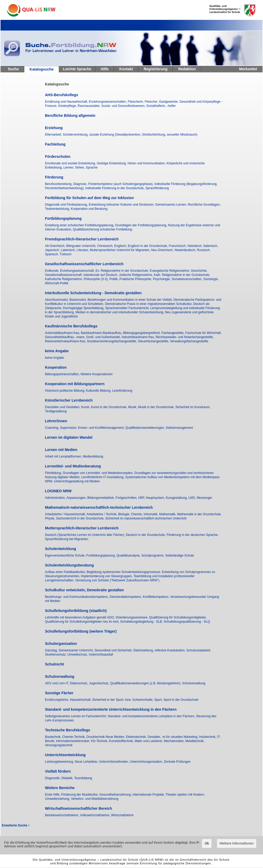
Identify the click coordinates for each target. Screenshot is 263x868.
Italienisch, (211, 246)
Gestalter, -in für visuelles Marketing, (173, 737)
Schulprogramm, (153, 555)
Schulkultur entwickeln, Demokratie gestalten (84, 590)
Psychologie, (162, 279)
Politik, (114, 279)
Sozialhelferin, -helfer (161, 106)
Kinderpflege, (68, 106)
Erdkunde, (53, 271)
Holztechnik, (208, 737)
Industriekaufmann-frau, (139, 337)
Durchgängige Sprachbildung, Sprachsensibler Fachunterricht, (107, 308)
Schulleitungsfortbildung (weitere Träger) (81, 631)
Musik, (133, 407)
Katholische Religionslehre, (64, 279)
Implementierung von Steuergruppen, (107, 576)
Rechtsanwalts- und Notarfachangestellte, (185, 337)
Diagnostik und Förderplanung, (67, 205)
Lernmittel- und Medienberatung (73, 466)
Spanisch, (52, 254)
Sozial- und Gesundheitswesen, (124, 106)
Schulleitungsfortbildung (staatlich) (76, 611)
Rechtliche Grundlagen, (204, 205)
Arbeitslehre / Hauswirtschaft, (66, 514)
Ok (207, 844)
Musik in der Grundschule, (157, 407)
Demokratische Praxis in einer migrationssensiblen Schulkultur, (149, 304)
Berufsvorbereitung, (59, 184)
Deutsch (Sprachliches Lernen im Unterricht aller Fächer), (85, 535)
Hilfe (105, 69)
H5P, (142, 498)
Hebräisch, (195, 246)
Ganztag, (52, 650)
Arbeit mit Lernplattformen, (64, 456)
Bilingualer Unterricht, (82, 246)
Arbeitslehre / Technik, (102, 514)
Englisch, (121, 246)
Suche (13, 69)
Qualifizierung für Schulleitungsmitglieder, (178, 617)
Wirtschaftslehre (122, 815)
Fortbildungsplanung (63, 218)
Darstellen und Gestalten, (63, 407)
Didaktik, (68, 778)
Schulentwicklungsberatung (69, 565)
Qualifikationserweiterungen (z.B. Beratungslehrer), (146, 683)
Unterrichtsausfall (101, 655)
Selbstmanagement (179, 428)
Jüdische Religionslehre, (136, 275)
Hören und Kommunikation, (147, 163)
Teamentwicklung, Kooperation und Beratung (76, 209)
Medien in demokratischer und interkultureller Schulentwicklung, (120, 312)
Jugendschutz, (100, 683)
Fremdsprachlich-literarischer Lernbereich (82, 239)
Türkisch (65, 254)
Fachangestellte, (173, 333)
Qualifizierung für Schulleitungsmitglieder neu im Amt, (82, 622)
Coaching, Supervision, (62, 428)
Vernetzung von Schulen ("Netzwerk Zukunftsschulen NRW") (117, 580)
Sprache (92, 167)
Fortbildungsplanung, (101, 555)
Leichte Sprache (77, 69)
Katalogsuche (42, 69)
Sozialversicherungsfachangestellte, (113, 341)
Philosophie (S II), (96, 279)
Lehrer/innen (56, 421)
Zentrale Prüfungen (177, 762)
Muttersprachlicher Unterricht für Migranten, (120, 250)
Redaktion (187, 69)
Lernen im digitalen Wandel (69, 437)
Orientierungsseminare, (132, 617)
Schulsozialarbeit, (199, 650)
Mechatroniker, (175, 741)
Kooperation (56, 367)
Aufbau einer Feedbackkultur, (66, 572)
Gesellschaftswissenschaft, (64, 275)
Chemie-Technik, (74, 737)
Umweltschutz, (78, 655)
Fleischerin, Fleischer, (143, 102)
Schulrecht (54, 664)
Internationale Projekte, (149, 795)
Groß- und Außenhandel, (104, 337)
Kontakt (126, 69)
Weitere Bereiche (60, 788)
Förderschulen (58, 157)
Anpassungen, (77, 498)
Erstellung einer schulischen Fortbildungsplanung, (80, 225)
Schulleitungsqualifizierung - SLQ (187, 622)
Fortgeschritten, (127, 498)
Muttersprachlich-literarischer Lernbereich (82, 528)
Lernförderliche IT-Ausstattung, (103, 477)
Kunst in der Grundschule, (110, 407)
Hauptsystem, (156, 498)
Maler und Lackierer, (149, 741)
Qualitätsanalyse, (129, 555)
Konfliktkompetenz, (156, 597)
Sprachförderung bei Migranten (67, 539)
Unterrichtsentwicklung (65, 755)
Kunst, (86, 407)
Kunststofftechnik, (122, 741)
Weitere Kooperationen (97, 374)
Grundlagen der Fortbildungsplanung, (141, 225)
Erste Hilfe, (53, 795)
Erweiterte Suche (16, 825)
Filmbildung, (54, 473)
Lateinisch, (69, 250)
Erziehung (54, 128)
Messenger (204, 498)
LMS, (193, 498)
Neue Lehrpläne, (87, 762)
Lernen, (69, 167)
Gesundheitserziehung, (116, 795)
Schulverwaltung (60, 676)
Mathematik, (168, 514)
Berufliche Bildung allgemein (70, 115)
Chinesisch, (105, 246)
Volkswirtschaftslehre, (96, 815)
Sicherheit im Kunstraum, (193, 407)
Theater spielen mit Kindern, (185, 795)
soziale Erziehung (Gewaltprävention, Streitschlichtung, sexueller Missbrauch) (143, 135)
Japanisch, (53, 250)
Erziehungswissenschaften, (108, 102)
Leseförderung (122, 391)
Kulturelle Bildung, (99, 391)
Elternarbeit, (54, 135)
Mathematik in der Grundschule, (199, 514)
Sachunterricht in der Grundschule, (81, 518)
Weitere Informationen (237, 844)
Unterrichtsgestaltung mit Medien (77, 481)
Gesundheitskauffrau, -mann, (66, 337)
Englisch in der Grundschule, (148, 246)
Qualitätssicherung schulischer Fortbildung (102, 229)
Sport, (159, 700)
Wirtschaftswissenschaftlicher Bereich (79, 808)
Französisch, (178, 246)
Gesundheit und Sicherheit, (114, 650)
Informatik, (151, 514)
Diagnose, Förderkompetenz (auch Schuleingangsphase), (114, 184)
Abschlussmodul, (57, 300)
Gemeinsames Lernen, (172, 205)
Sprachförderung (157, 188)
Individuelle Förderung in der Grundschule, (115, 188)
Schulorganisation (61, 644)
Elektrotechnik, (137, 737)
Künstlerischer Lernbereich (69, 400)
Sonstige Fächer (59, 693)
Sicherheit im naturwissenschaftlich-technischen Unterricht (146, 518)
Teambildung (83, 778)
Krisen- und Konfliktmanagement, (102, 428)
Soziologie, (211, 279)
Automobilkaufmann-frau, (63, 333)
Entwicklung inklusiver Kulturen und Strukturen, (122, 205)
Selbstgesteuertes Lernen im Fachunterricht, (76, 716)
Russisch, (204, 250)
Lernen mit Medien (61, 450)
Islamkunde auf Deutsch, (101, 275)
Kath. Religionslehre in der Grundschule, (182, 275)
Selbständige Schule (179, 555)
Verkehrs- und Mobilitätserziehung (95, 799)
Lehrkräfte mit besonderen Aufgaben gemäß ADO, (80, 617)
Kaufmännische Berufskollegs (71, 326)
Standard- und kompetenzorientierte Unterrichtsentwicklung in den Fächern (111, 709)
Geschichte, (199, 271)
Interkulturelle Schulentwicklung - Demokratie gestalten (93, 293)
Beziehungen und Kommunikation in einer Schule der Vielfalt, (131, 300)
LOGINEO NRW (58, 491)
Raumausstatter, (90, 106)
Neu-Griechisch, (163, 250)
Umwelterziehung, (58, 799)
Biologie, (125, 514)
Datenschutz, (79, 683)
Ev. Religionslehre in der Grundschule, (122, 271)
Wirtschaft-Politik (57, 283)
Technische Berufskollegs (67, 730)
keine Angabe (57, 351)
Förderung (54, 177)
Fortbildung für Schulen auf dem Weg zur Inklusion (89, 198)
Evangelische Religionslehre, (170, 271)
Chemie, (137, 514)
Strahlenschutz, (56, 655)
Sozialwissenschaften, (187, 279)
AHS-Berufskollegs (62, 95)
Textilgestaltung (56, 411)
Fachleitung (55, 144)
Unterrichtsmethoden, (114, 762)
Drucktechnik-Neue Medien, (106, 737)
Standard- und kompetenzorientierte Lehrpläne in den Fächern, (152, 716)
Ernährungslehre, (57, 700)
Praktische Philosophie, (136, 279)
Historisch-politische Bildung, (65, 391)
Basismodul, (79, 300)
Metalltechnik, (195, 741)
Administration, (56, 498)
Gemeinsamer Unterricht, (76, 650)
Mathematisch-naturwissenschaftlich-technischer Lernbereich (99, 507)
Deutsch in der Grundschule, (146, 535)
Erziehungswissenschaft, (78, 271)
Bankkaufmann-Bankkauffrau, (102, 333)
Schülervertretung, (76, 135)
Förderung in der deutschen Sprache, (193, 535)
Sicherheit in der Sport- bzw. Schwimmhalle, (123, 700)
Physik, (50, 518)
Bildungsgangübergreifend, (142, 333)
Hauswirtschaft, (81, 700)
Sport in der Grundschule (181, 700)
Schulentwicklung (61, 549)
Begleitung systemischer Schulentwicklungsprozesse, (124, 572)
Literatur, (83, 250)
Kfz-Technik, (100, 741)
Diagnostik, (53, 778)
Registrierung (155, 69)
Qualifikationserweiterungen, (146, 428)
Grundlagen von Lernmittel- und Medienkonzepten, (99, 473)
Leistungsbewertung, (60, 762)
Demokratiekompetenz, (126, 597)
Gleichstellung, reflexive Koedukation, (160, 650)
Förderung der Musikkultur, (80, 795)
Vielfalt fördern (58, 771)
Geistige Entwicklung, (112, 163)
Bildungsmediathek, (101, 498)
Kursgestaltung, (177, 498)
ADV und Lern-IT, (57, 683)
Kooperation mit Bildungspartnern (75, 384)
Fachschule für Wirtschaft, (204, 333)
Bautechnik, (54, 737)
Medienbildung (93, 456)
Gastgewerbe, (169, 102)
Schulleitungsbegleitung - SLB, (142, 622)
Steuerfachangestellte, (154, 341)
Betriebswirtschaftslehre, (62, 815)
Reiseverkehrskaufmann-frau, (66, 341)
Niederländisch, (186, 250)
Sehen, (80, 167)
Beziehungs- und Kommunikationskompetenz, (77, 597)
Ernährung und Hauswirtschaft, (67, 102)
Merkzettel (248, 69)
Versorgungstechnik (59, 745)
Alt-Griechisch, (56, 246)
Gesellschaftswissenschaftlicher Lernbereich (84, 264)
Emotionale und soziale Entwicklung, (71, 163)
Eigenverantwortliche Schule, (66, 555)
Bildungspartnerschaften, (63, 374)
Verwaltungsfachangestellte (189, 341)
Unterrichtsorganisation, (147, 762)
